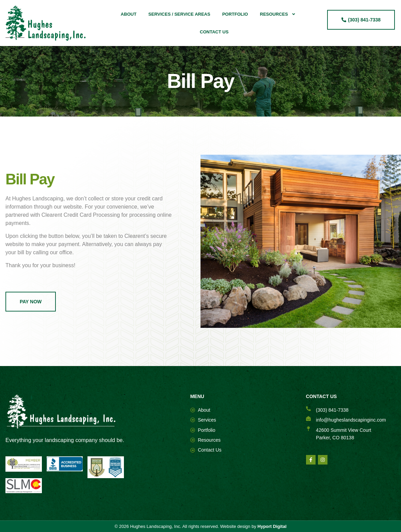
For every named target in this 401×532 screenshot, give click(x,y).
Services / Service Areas (179, 14)
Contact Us (214, 32)
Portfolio (235, 14)
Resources (278, 14)
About (129, 14)
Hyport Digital (272, 526)
